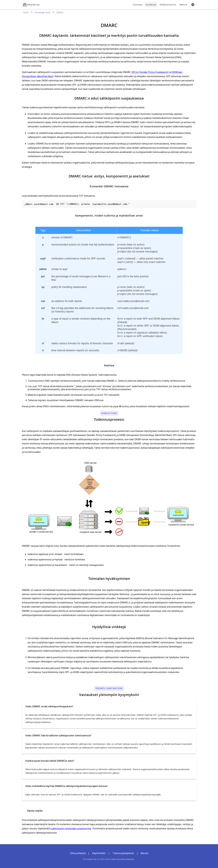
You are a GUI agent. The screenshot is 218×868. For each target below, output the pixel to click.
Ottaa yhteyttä (78, 853)
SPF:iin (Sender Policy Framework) (150, 72)
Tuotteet (138, 5)
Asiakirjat (151, 5)
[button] (109, 706)
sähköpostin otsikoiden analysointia (71, 828)
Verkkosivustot (168, 5)
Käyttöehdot (99, 853)
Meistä (183, 5)
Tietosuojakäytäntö (123, 853)
